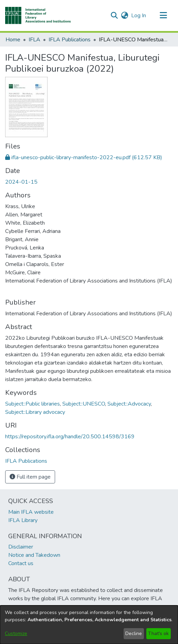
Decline (134, 633)
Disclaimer (21, 547)
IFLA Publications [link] (70, 40)
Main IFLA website (31, 512)
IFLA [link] (34, 40)
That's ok (158, 633)
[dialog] (89, 625)
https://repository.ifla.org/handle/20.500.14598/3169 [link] (70, 437)
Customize (16, 633)
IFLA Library (23, 520)
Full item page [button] (30, 477)
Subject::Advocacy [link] (129, 404)
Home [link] (13, 40)
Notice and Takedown (34, 555)
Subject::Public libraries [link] (33, 404)
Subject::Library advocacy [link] (35, 412)
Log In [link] (139, 16)
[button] (38, 16)
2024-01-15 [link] (21, 182)
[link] (84, 157)
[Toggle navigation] (163, 16)
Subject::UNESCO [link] (84, 404)
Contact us (21, 563)
